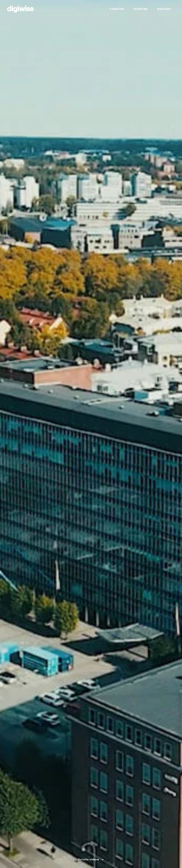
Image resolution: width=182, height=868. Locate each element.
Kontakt (164, 9)
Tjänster (117, 9)
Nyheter (141, 9)
